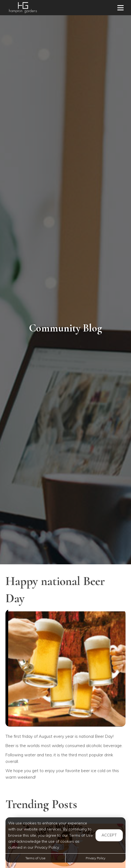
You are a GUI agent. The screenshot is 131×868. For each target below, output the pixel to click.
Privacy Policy (96, 858)
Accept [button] (109, 835)
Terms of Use (35, 858)
